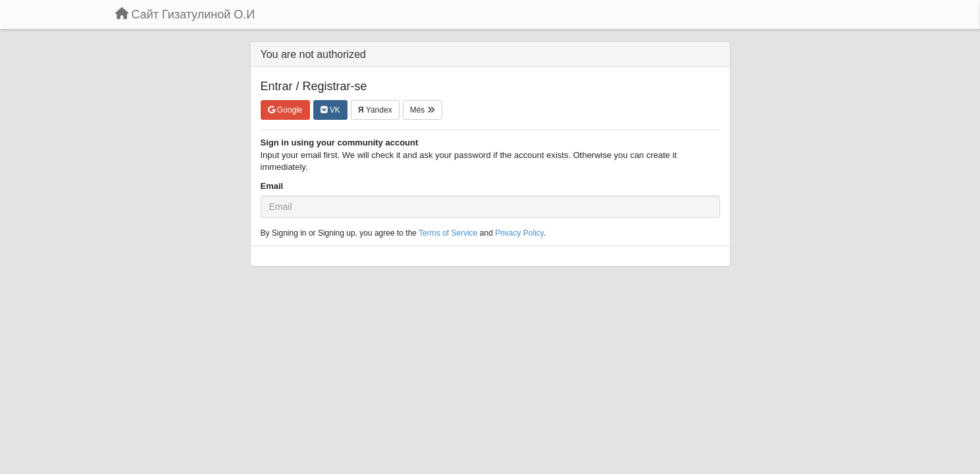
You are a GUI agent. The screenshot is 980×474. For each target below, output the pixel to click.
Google (285, 110)
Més (423, 110)
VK (330, 110)
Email (272, 186)
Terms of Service (448, 233)
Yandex (375, 110)
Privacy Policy (519, 233)
